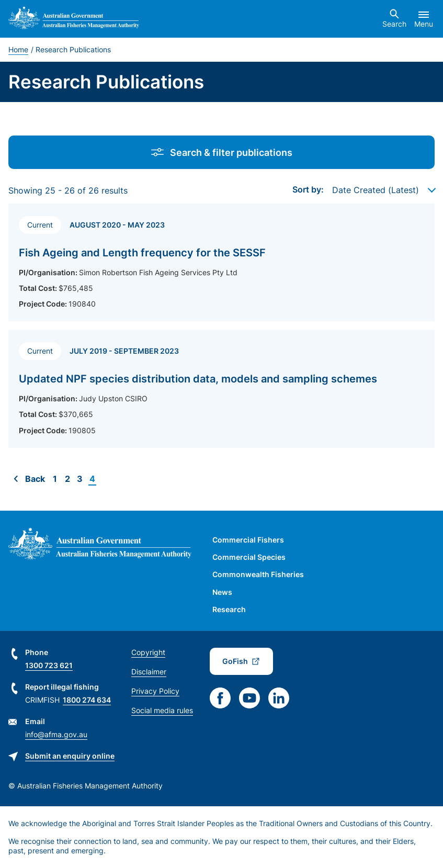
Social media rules (162, 710)
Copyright (148, 652)
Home (18, 49)
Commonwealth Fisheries (258, 574)
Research (229, 609)
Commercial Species (249, 557)
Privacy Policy (155, 691)
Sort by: (308, 189)
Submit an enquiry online (70, 756)
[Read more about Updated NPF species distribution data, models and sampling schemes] (221, 388)
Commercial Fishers (248, 540)
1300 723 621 (49, 665)
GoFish (235, 661)
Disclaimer (149, 672)
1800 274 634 (87, 700)
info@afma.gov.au (56, 734)
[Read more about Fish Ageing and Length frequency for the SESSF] (221, 262)
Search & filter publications (222, 153)
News (222, 592)
